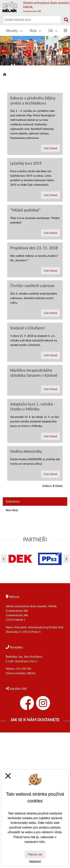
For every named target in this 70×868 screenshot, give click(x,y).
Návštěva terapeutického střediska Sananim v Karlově (34, 373)
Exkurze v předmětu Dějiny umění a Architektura (33, 101)
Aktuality (14, 31)
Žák (53, 31)
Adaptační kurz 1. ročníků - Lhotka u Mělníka (33, 407)
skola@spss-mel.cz (26, 661)
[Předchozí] (4, 559)
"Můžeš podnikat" (25, 210)
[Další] (66, 559)
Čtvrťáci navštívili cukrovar (32, 286)
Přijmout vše (35, 854)
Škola (35, 31)
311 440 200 (24, 669)
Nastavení (35, 861)
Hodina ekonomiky (26, 451)
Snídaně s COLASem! (28, 328)
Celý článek (50, 148)
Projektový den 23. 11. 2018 (34, 248)
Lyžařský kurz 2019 (26, 163)
